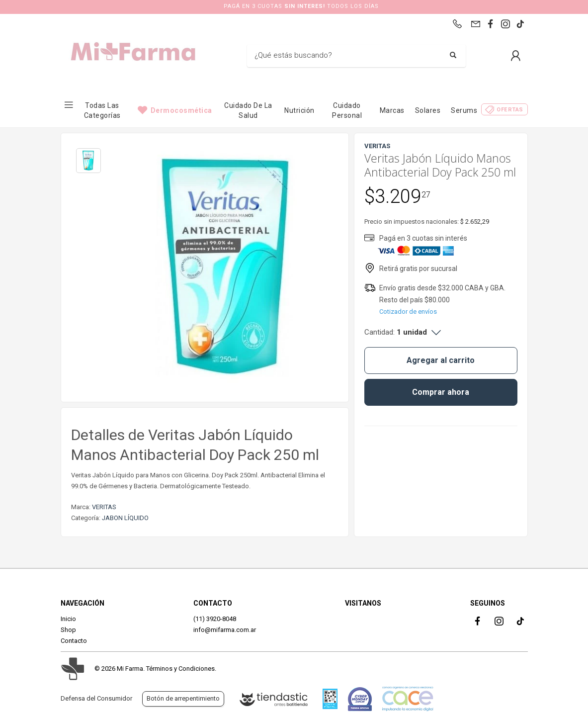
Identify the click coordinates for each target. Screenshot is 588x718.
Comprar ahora (441, 392)
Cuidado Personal (347, 110)
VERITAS (104, 507)
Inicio (68, 619)
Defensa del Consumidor (96, 698)
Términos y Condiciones (180, 669)
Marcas (392, 110)
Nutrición (299, 110)
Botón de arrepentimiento (183, 698)
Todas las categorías (102, 110)
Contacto (74, 641)
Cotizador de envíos (408, 312)
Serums (464, 110)
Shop (68, 630)
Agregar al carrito (441, 360)
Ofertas (510, 110)
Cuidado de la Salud (248, 110)
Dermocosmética (181, 110)
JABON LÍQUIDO (125, 518)
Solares (428, 110)
